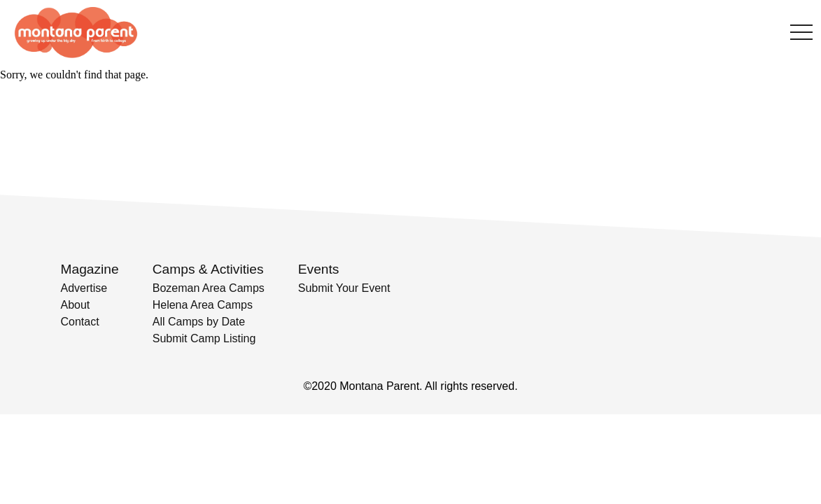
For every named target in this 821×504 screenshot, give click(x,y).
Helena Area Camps (203, 305)
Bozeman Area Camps (209, 288)
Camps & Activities (208, 269)
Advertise (84, 288)
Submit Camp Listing (204, 338)
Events (319, 269)
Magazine (90, 269)
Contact (80, 322)
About (76, 305)
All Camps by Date (199, 322)
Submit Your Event (344, 288)
